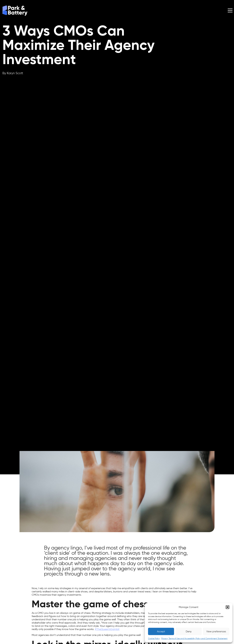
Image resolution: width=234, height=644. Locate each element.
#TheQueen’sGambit (107, 629)
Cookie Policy (154, 638)
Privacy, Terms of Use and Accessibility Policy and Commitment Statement (194, 638)
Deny (189, 631)
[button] (227, 607)
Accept (161, 631)
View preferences (216, 631)
